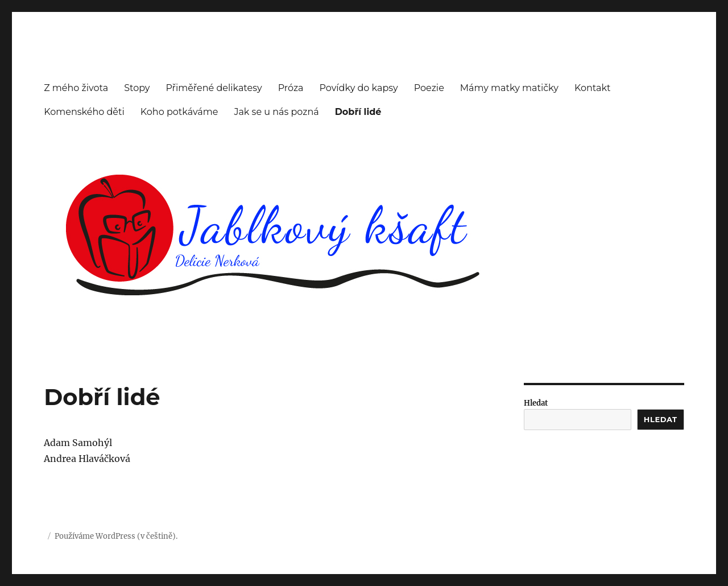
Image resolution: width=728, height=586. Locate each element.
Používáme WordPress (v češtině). (116, 536)
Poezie (429, 88)
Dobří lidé (358, 112)
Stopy (137, 88)
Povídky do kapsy (359, 88)
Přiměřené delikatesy (214, 88)
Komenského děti (84, 112)
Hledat (536, 403)
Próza (291, 88)
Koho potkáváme (179, 112)
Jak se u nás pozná (276, 112)
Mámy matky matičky (509, 88)
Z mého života (76, 88)
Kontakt (593, 88)
